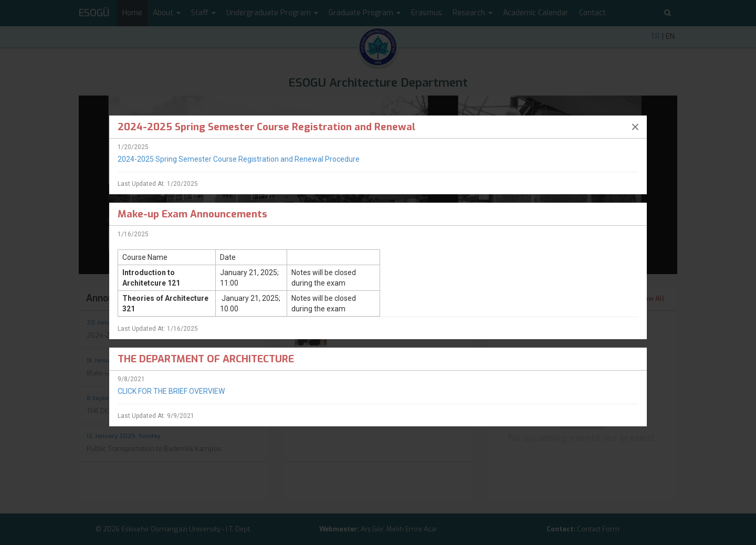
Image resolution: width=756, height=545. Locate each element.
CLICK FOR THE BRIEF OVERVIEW (171, 391)
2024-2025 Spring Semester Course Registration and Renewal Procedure (239, 159)
